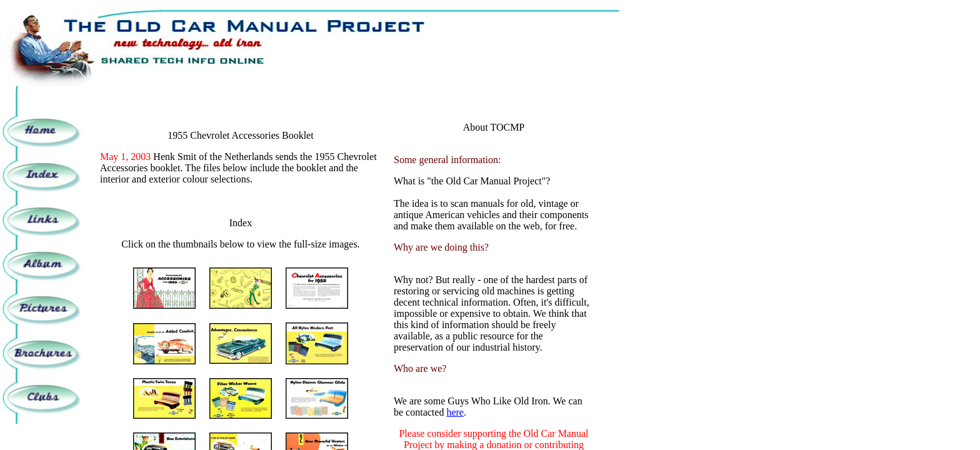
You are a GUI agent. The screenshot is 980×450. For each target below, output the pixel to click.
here (455, 412)
